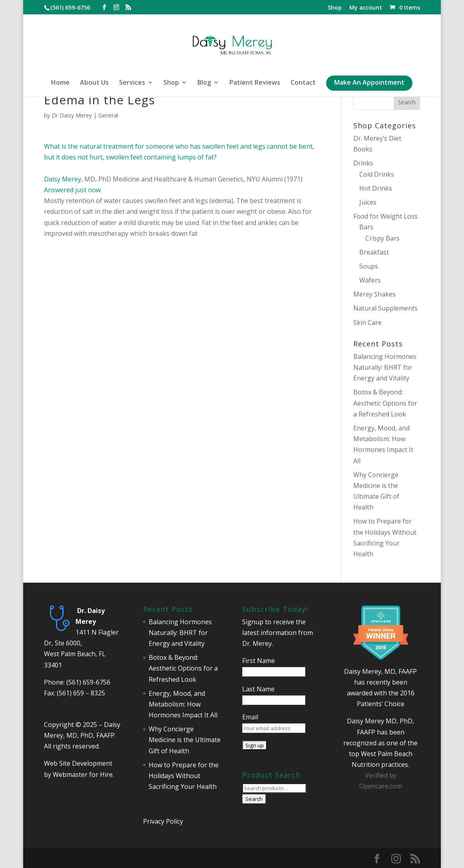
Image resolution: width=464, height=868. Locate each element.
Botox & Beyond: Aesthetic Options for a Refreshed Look (385, 403)
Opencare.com (381, 786)
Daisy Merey (63, 179)
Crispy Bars (382, 238)
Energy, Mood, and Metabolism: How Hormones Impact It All (183, 704)
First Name (259, 661)
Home (60, 83)
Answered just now (72, 190)
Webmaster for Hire (83, 774)
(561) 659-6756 (88, 682)
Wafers (370, 280)
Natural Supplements (385, 308)
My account (366, 8)
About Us (94, 83)
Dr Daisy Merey (72, 115)
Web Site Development (78, 763)
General (108, 115)
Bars (366, 227)
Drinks (363, 163)
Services (132, 83)
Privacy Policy (163, 821)
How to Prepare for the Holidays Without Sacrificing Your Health (184, 776)
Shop (335, 8)
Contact (303, 83)
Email (250, 717)
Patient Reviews (255, 83)
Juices (368, 202)
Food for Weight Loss (385, 216)
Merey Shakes (374, 294)
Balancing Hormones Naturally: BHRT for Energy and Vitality (385, 367)
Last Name (258, 689)
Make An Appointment (369, 83)
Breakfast (374, 252)
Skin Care (367, 323)
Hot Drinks (376, 188)
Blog (204, 83)
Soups (369, 266)
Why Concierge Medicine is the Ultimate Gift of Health (185, 740)
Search (254, 799)
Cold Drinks (377, 174)
